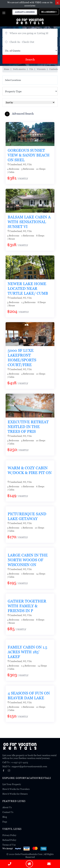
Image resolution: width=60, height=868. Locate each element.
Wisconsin (41, 69)
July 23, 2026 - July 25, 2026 (30, 42)
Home (7, 69)
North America (19, 69)
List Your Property (12, 784)
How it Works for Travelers (16, 789)
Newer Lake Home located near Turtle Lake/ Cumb (28, 289)
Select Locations (13, 80)
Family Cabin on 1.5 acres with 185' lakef (27, 652)
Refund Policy (9, 840)
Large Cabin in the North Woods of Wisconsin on (28, 560)
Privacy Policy (9, 835)
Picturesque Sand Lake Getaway (27, 516)
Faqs (5, 822)
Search (30, 59)
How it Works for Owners (15, 794)
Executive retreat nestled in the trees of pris (28, 427)
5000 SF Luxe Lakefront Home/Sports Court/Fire (22, 358)
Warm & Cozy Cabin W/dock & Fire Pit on (30, 470)
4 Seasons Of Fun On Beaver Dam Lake (29, 696)
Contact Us (8, 812)
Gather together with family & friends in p (27, 606)
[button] (20, 114)
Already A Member (25, 12)
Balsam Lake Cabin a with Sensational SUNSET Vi (29, 222)
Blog (5, 817)
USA (31, 69)
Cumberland (55, 69)
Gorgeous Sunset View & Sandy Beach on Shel (29, 155)
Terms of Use (9, 845)
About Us (7, 807)
